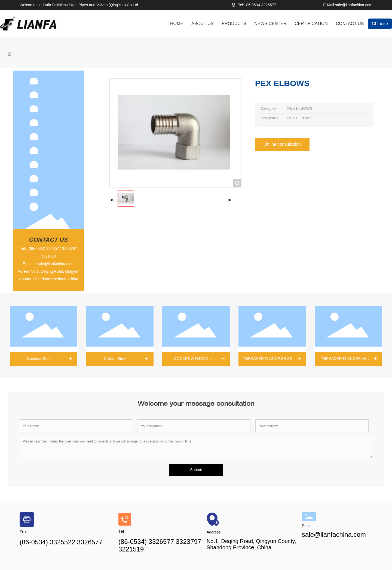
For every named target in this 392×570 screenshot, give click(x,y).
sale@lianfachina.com (56, 264)
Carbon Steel (115, 359)
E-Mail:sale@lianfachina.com (348, 5)
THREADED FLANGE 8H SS (267, 359)
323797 (71, 248)
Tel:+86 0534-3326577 (257, 5)
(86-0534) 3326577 (45, 248)
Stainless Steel (39, 359)
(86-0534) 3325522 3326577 (61, 542)
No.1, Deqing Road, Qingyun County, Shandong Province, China (251, 544)
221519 (50, 256)
